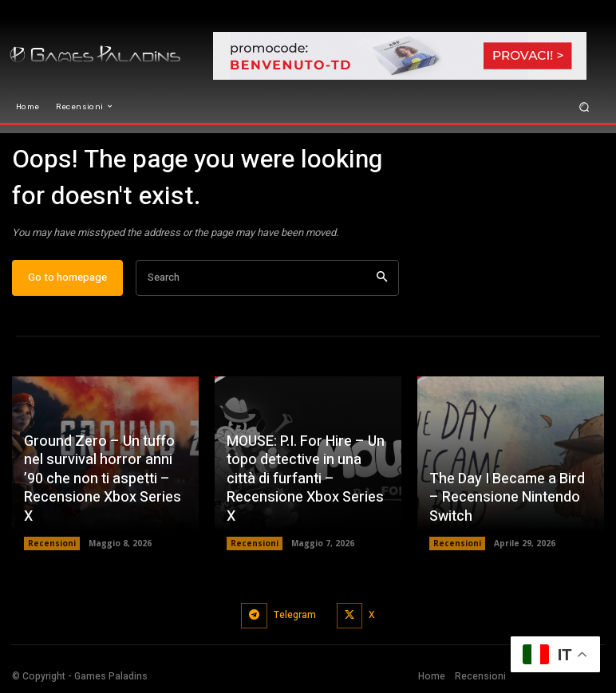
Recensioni (52, 543)
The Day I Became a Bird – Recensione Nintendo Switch (507, 498)
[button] (584, 106)
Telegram (295, 615)
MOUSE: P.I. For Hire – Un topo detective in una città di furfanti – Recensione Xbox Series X (306, 479)
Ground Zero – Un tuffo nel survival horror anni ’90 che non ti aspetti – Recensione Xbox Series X (103, 479)
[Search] (382, 278)
